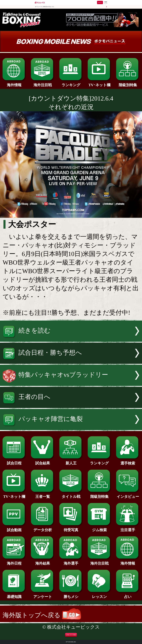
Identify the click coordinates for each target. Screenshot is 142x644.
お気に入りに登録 (71, 635)
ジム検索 (99, 528)
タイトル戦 (71, 495)
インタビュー (128, 495)
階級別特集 (128, 83)
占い (128, 595)
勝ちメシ (71, 595)
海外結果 (43, 562)
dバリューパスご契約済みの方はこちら (45, 7)
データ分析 (43, 528)
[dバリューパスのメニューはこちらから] (106, 3)
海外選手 (71, 562)
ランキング (71, 83)
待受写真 (71, 528)
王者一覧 (43, 495)
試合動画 (14, 528)
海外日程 (14, 562)
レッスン (99, 595)
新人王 (71, 461)
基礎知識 (14, 595)
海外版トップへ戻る (42, 615)
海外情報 (14, 83)
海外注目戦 (43, 83)
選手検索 (128, 461)
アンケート (43, 595)
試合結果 (43, 461)
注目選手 (128, 528)
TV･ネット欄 (99, 83)
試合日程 (14, 461)
